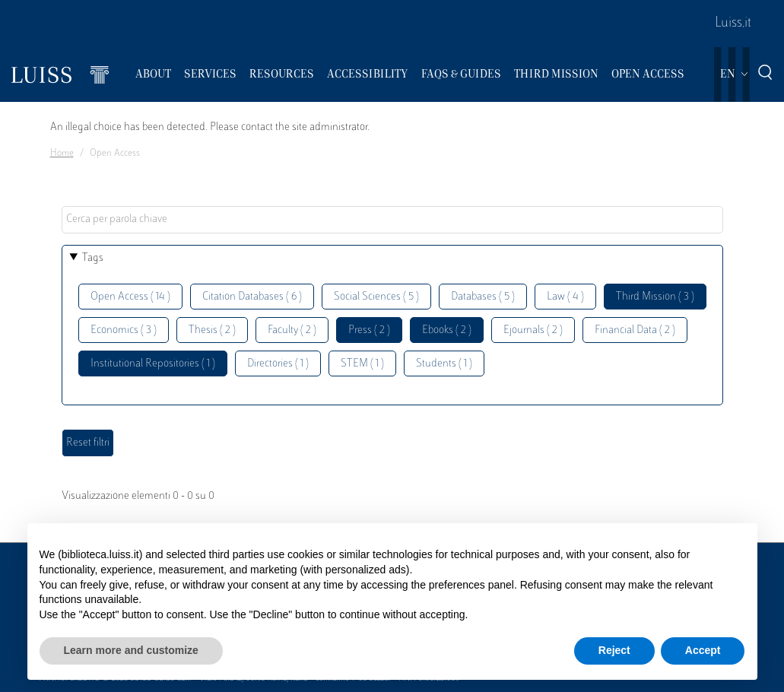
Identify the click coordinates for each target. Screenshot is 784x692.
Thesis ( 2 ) (212, 330)
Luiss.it (733, 24)
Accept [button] (703, 650)
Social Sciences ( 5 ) (376, 297)
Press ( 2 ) (369, 330)
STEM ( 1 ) (362, 364)
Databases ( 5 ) (483, 297)
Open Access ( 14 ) (130, 297)
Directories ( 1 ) (278, 364)
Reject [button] (614, 650)
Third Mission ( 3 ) (655, 297)
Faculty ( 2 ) (292, 330)
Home (62, 154)
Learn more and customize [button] (131, 650)
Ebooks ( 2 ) (447, 330)
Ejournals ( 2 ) (533, 330)
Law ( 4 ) (565, 297)
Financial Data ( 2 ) (635, 330)
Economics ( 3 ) (124, 330)
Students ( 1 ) (444, 364)
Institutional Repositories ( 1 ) (153, 364)
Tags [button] (93, 258)
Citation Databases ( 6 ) (252, 297)
